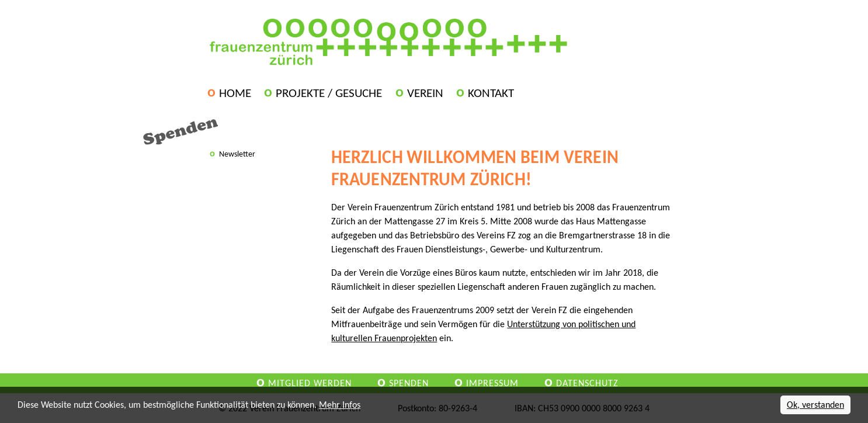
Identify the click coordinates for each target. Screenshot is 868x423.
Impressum (492, 383)
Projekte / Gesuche (329, 93)
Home (235, 93)
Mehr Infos (340, 405)
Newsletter (237, 154)
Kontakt (491, 93)
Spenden (409, 383)
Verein (425, 93)
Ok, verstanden (815, 405)
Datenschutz (587, 383)
